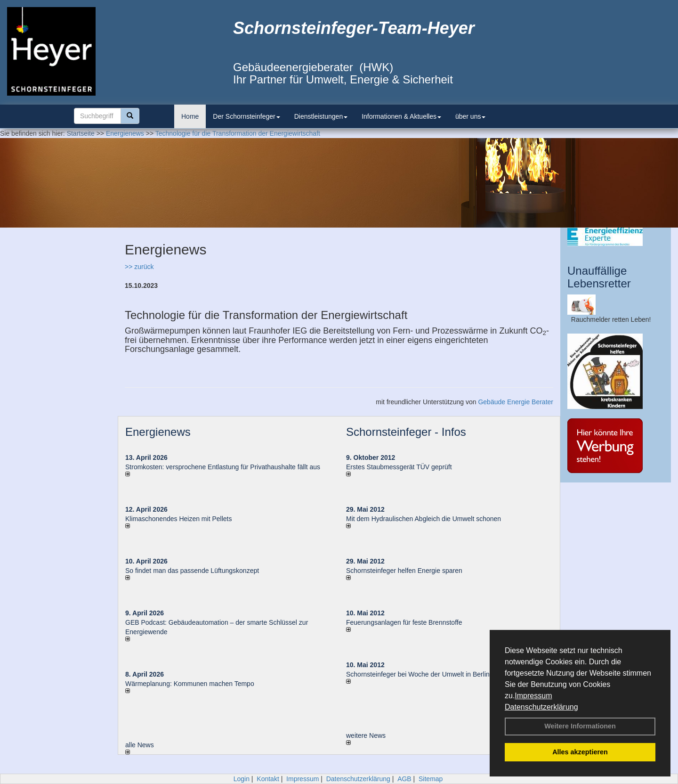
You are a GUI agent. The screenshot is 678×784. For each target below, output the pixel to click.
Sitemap (431, 779)
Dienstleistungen (321, 116)
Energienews (158, 432)
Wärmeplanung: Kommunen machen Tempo (190, 684)
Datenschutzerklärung (541, 707)
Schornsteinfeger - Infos (406, 432)
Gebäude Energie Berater (516, 402)
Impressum (533, 696)
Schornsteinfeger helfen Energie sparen (404, 571)
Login (242, 779)
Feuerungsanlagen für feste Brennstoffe (404, 622)
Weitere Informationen (580, 726)
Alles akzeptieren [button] (580, 752)
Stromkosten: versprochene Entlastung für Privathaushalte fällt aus (223, 467)
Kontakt (268, 779)
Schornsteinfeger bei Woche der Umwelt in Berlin (418, 674)
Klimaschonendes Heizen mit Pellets (178, 519)
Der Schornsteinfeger (246, 116)
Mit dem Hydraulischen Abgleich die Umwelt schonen (424, 519)
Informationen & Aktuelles (401, 116)
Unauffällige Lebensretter (599, 277)
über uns (470, 116)
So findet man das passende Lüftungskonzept (192, 571)
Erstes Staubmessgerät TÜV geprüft (399, 467)
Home (190, 116)
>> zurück (139, 267)
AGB (404, 779)
